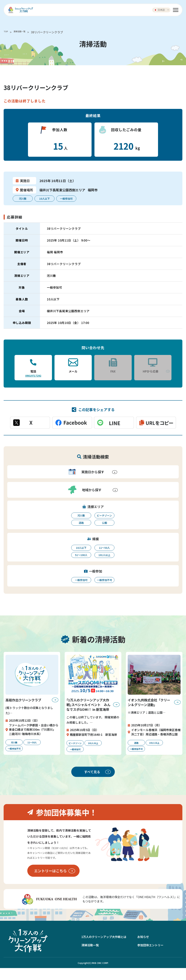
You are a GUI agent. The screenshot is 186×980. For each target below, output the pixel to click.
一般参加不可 (104, 580)
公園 (104, 523)
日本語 (159, 10)
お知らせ (143, 948)
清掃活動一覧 (24, 32)
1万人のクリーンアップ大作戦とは (104, 948)
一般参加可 (81, 580)
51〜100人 (81, 555)
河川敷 (81, 515)
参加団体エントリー (150, 957)
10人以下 (81, 548)
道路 (81, 523)
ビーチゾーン (104, 515)
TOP (7, 32)
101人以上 (104, 555)
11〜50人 (104, 548)
